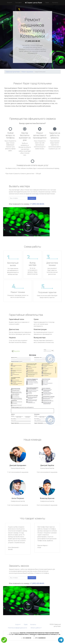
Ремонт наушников (27, 72)
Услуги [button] (9, 3)
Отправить (32, 198)
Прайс (47, 3)
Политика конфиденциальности (17, 628)
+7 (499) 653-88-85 (32, 41)
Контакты (55, 3)
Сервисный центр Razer (13, 72)
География (18, 3)
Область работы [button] (35, 628)
